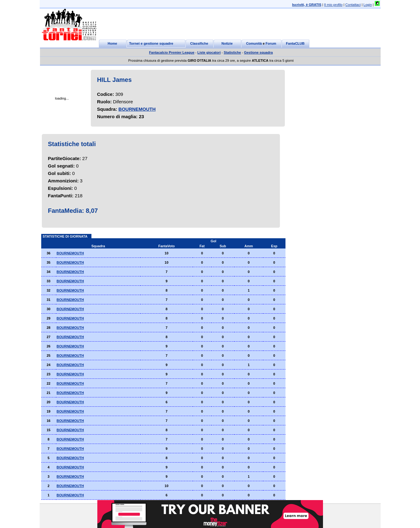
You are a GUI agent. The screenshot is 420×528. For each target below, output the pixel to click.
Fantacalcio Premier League (172, 52)
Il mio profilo (333, 5)
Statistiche (232, 52)
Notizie (227, 43)
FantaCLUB (295, 43)
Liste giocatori (209, 52)
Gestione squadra (258, 52)
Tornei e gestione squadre (151, 43)
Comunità (254, 43)
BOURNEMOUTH (137, 109)
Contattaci (353, 5)
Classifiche (199, 43)
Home (112, 43)
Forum (271, 43)
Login (368, 5)
